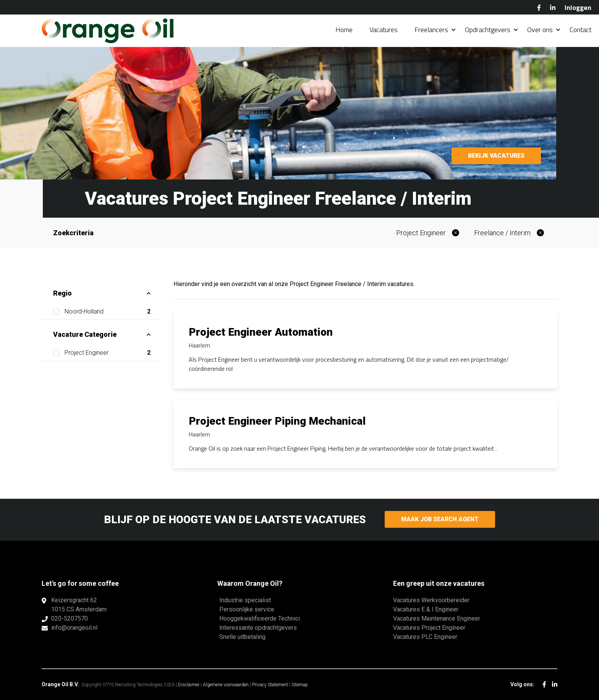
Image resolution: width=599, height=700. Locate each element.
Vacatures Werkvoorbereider (431, 600)
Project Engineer (421, 233)
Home (344, 30)
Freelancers (431, 30)
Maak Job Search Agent (440, 520)
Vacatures (384, 30)
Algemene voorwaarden (226, 685)
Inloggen (578, 7)
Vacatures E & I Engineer (426, 609)
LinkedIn (553, 8)
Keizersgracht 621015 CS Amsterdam (79, 605)
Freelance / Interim (502, 233)
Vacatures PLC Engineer (425, 637)
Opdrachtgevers (488, 30)
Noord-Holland (108, 312)
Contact (580, 30)
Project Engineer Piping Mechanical (277, 421)
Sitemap (300, 685)
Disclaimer (189, 685)
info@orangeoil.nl (74, 628)
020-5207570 (70, 618)
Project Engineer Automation (261, 332)
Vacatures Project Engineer (429, 628)
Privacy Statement (270, 685)
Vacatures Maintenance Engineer (437, 618)
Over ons (540, 30)
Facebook (539, 8)
